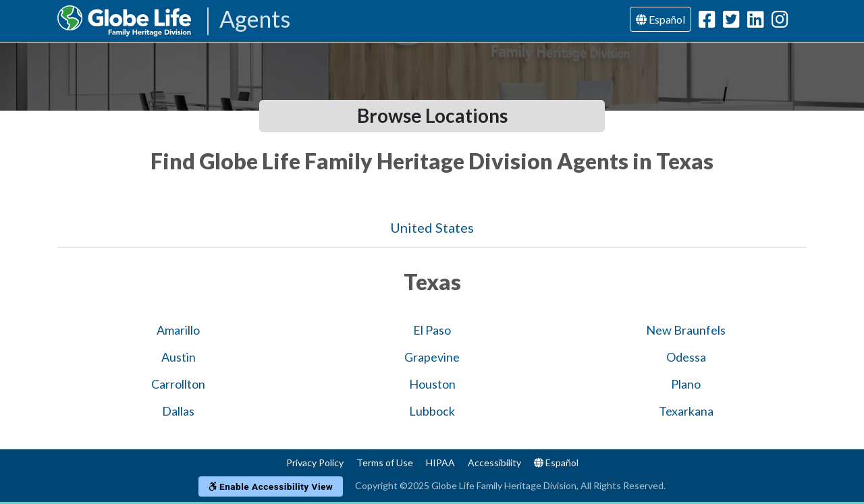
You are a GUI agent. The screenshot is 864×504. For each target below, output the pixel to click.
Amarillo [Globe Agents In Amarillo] (178, 330)
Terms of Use (385, 463)
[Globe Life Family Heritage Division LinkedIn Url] (756, 22)
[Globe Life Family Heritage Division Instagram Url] (780, 22)
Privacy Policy (315, 463)
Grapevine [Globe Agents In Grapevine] (432, 357)
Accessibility (494, 463)
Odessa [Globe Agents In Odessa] (686, 357)
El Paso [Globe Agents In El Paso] (432, 330)
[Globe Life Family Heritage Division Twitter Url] (731, 22)
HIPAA (440, 463)
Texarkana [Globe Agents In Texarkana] (686, 411)
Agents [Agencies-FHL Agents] (255, 20)
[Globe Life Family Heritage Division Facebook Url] (707, 22)
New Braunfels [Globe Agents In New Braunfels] (686, 330)
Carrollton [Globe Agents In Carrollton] (178, 384)
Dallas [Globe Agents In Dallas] (178, 411)
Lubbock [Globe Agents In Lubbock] (432, 411)
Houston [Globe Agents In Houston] (432, 384)
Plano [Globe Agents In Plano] (686, 384)
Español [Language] (660, 19)
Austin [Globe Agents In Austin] (179, 357)
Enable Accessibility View (271, 486)
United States (432, 227)
